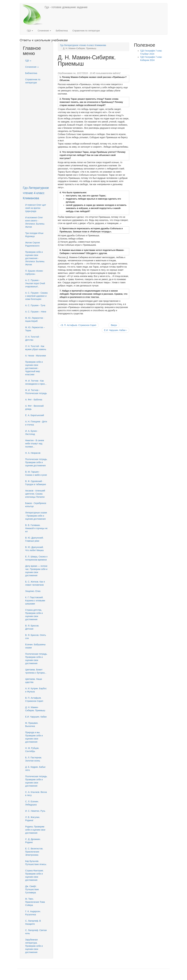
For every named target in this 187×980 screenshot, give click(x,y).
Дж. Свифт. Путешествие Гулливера (32, 889)
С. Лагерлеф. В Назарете (33, 922)
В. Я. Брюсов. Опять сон (36, 637)
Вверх (114, 325)
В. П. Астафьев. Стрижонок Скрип (34, 699)
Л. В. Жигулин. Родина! (33, 819)
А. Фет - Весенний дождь (34, 407)
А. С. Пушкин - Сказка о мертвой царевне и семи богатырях (36, 296)
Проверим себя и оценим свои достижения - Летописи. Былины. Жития (35, 258)
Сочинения (44, 31)
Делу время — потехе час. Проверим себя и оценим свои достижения (36, 571)
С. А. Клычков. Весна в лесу (36, 794)
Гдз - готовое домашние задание (66, 7)
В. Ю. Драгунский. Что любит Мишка (34, 549)
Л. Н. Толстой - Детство (33, 338)
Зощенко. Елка (33, 591)
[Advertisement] (37, 133)
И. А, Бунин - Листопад (32, 433)
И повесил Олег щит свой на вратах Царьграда (36, 208)
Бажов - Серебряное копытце (36, 505)
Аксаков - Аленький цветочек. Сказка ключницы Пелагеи (35, 494)
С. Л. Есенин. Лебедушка (32, 803)
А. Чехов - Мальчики (36, 356)
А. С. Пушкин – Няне (36, 312)
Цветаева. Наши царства (34, 681)
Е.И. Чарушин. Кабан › (115, 330)
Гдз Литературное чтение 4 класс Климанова (36, 193)
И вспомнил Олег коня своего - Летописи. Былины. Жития (35, 222)
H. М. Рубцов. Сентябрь (32, 750)
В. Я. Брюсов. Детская (32, 627)
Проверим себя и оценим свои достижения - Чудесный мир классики (34, 368)
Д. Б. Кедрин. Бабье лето (35, 769)
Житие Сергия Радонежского (33, 244)
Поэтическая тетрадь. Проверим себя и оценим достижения (36, 462)
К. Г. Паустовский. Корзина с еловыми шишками (35, 601)
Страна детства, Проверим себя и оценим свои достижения (34, 615)
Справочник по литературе (86, 31)
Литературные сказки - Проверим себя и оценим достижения (36, 516)
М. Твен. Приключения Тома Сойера (35, 902)
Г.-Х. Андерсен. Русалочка (33, 913)
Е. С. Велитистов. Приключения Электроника (34, 852)
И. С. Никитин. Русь (35, 811)
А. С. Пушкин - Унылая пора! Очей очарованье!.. (35, 283)
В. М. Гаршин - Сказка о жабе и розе (36, 473)
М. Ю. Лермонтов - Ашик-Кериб (35, 319)
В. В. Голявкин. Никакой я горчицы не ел (36, 528)
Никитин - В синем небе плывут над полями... (35, 444)
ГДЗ (30, 31)
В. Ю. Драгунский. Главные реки (34, 539)
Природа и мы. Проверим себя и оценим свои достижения (34, 737)
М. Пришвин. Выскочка (32, 725)
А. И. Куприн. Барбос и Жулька (36, 690)
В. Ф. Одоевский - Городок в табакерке (36, 483)
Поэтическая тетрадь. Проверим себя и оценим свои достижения (36, 659)
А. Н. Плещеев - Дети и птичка (36, 423)
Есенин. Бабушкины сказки (35, 646)
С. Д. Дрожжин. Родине (33, 841)
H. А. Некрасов (33, 453)
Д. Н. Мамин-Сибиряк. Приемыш (35, 709)
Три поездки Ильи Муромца (34, 235)
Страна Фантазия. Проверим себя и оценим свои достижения (34, 875)
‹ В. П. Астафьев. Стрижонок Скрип (78, 325)
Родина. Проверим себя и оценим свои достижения (35, 830)
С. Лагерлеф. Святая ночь (36, 932)
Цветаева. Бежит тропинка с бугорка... (36, 671)
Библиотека (62, 31)
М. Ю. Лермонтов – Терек (35, 329)
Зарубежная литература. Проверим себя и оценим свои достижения (34, 946)
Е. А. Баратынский (35, 415)
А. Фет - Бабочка (34, 400)
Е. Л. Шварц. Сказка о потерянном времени (36, 558)
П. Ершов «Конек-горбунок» (34, 272)
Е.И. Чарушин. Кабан (36, 717)
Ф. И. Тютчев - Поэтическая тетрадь (36, 392)
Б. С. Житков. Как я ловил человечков (35, 583)
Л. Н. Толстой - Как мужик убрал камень (36, 348)
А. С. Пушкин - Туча (35, 305)
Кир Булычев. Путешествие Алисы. (36, 863)
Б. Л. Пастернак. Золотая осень (34, 759)
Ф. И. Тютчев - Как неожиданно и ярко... (36, 382)
